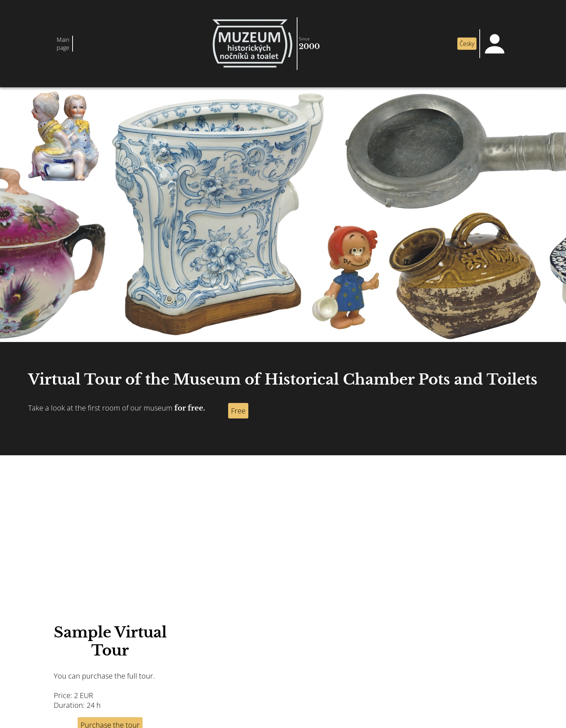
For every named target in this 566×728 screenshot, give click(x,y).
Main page (63, 44)
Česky (467, 44)
